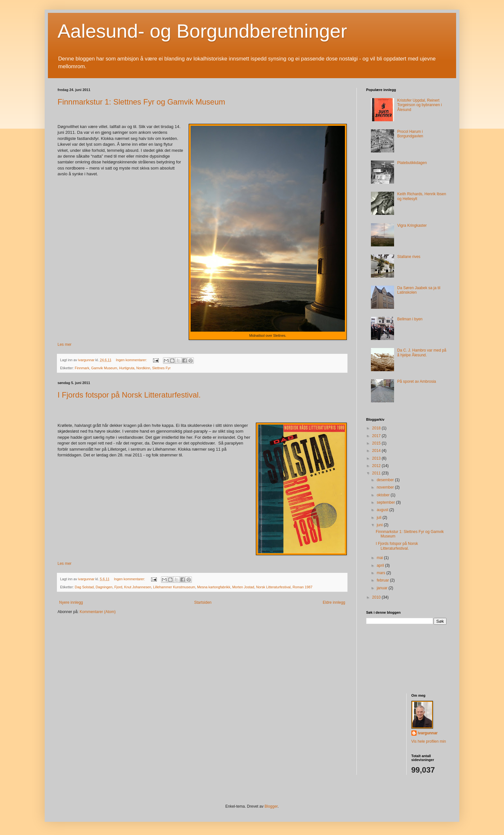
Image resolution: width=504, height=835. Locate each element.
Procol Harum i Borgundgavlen (410, 134)
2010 (377, 597)
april (381, 565)
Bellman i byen (410, 319)
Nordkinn (143, 368)
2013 (377, 458)
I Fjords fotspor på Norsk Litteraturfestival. (129, 395)
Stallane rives (409, 257)
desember (386, 480)
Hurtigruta (127, 368)
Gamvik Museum (104, 368)
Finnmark (82, 368)
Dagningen (104, 587)
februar (383, 580)
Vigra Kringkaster (412, 225)
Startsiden (203, 602)
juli (380, 518)
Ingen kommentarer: (132, 360)
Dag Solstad (84, 587)
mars (382, 573)
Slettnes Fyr (161, 368)
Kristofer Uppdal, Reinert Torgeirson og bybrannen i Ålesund (420, 105)
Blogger (271, 806)
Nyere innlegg (71, 602)
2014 (377, 451)
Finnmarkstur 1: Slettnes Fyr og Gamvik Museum (141, 102)
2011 (377, 473)
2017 (377, 436)
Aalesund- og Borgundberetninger (202, 31)
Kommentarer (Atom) (98, 612)
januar (383, 588)
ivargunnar (428, 733)
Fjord (118, 587)
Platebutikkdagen (412, 163)
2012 (377, 466)
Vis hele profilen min (429, 741)
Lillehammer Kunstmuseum (174, 587)
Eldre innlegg (334, 602)
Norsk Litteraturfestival (273, 587)
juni (380, 525)
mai (380, 558)
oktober (384, 495)
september (386, 502)
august (383, 510)
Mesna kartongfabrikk (214, 587)
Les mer (64, 344)
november (386, 487)
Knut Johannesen (138, 587)
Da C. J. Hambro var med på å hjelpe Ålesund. (422, 353)
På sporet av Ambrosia (417, 381)
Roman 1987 (302, 587)
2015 (377, 443)
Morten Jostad (243, 587)
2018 (377, 428)
